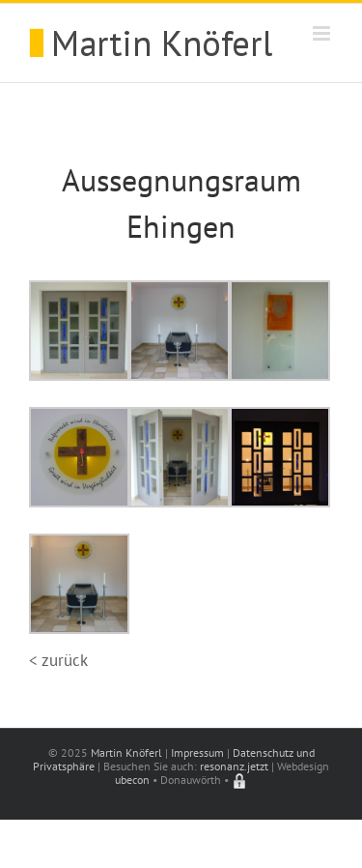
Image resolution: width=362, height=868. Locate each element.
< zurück (58, 660)
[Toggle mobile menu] (323, 33)
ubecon (132, 780)
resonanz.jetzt (234, 766)
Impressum (197, 752)
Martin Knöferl (126, 752)
